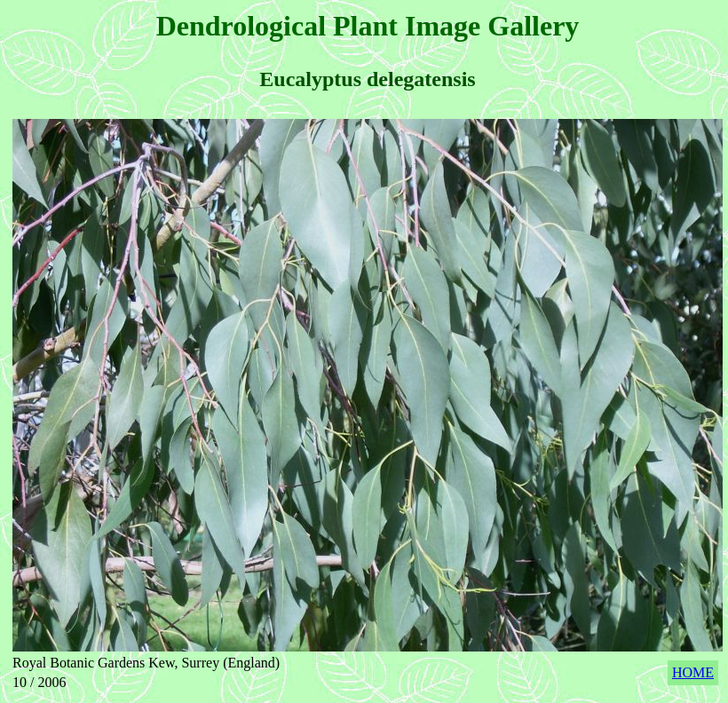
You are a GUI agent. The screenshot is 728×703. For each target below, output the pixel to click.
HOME (693, 672)
